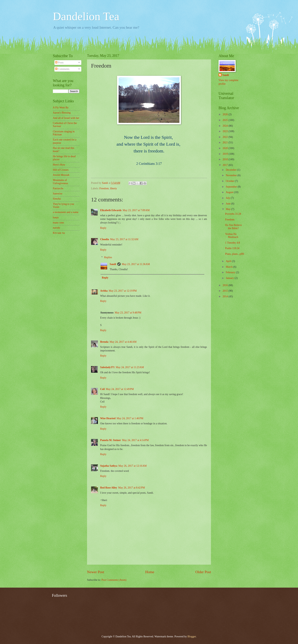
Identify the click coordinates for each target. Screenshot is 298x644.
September (232, 187)
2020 (225, 148)
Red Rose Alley (109, 488)
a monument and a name (66, 212)
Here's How (59, 165)
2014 (225, 296)
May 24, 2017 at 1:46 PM (130, 418)
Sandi (113, 264)
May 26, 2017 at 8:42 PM (132, 488)
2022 (225, 137)
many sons (58, 223)
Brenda (104, 342)
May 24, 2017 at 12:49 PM (120, 389)
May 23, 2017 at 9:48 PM (128, 313)
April (229, 261)
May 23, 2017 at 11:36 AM (136, 264)
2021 (225, 142)
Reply (103, 228)
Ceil (102, 389)
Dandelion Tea (86, 16)
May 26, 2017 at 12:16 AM (133, 466)
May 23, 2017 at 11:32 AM (124, 239)
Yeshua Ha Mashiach (232, 236)
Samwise (58, 194)
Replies (108, 257)
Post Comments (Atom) (114, 580)
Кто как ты (59, 233)
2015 (225, 291)
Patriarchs (58, 188)
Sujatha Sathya (109, 466)
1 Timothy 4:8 (232, 243)
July (228, 198)
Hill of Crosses (61, 170)
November (232, 175)
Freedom (104, 188)
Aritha (104, 291)
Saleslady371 (107, 367)
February (231, 272)
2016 (225, 285)
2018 (225, 159)
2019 (225, 154)
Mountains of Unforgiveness (60, 182)
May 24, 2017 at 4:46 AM (123, 342)
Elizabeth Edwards (111, 210)
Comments (62, 69)
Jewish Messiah (61, 175)
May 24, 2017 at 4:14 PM (135, 440)
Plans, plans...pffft (235, 254)
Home (150, 572)
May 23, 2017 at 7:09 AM (136, 210)
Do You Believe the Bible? (233, 227)
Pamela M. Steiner (111, 440)
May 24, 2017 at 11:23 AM (130, 367)
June (229, 204)
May (229, 209)
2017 (225, 165)
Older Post (203, 572)
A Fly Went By (61, 108)
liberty (113, 188)
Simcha (57, 199)
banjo (56, 217)
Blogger (192, 637)
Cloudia (105, 239)
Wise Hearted (108, 418)
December (231, 170)
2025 (225, 120)
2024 (225, 126)
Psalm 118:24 (232, 248)
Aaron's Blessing (62, 113)
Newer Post (96, 572)
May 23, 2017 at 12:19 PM (123, 291)
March (229, 267)
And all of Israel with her (66, 118)
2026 (225, 114)
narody (56, 228)
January (230, 278)
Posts (59, 63)
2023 (225, 131)
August (230, 192)
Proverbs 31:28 (233, 214)
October (230, 181)
